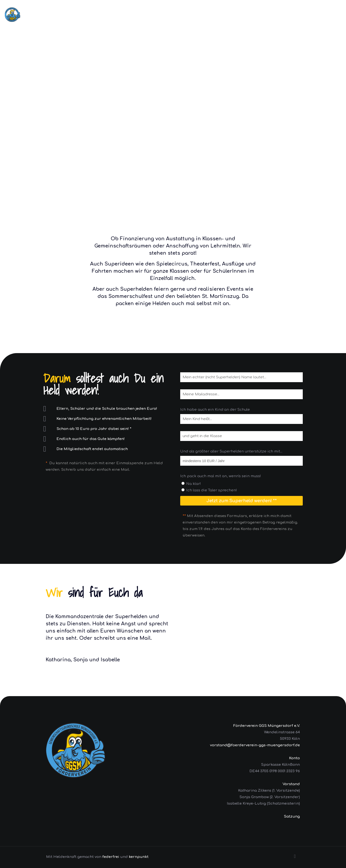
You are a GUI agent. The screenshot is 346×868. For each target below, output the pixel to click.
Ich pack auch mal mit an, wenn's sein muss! (221, 476)
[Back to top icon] (295, 856)
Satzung (292, 817)
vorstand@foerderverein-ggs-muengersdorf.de (255, 745)
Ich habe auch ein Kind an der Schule (215, 410)
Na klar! (194, 484)
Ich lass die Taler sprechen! (212, 490)
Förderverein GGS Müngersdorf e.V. (267, 726)
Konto (294, 758)
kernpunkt (139, 857)
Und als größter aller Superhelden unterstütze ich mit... (231, 451)
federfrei (111, 857)
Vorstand (291, 784)
